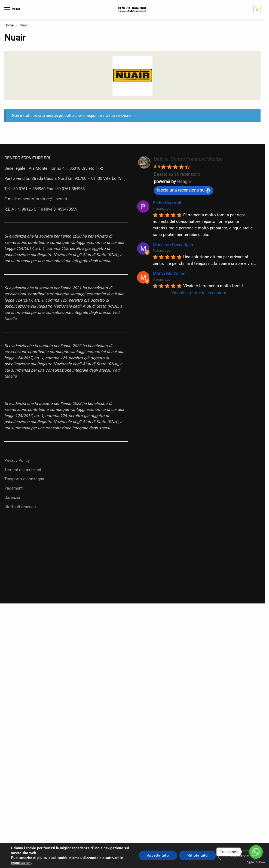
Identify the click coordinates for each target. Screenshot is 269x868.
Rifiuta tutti (198, 855)
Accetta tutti (158, 855)
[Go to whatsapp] (256, 852)
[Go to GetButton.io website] (256, 862)
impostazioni (21, 863)
